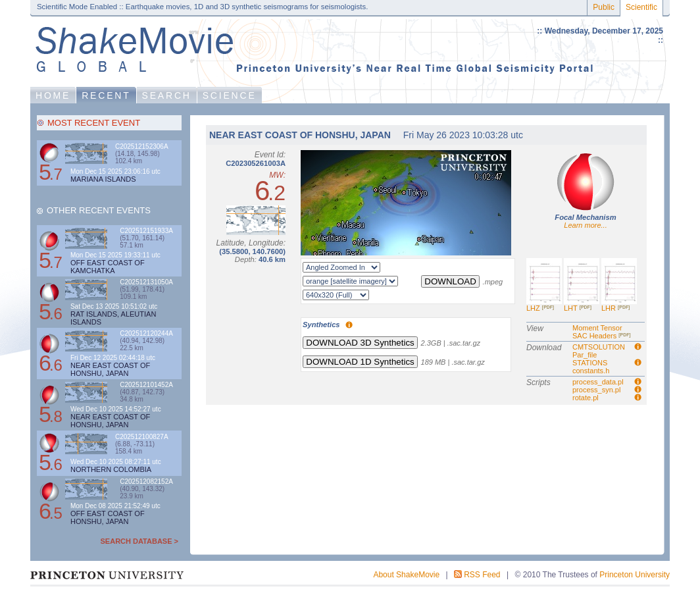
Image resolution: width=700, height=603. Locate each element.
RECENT (106, 95)
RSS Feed (482, 575)
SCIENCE (230, 95)
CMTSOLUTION (599, 347)
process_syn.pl (596, 390)
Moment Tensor (597, 328)
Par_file (585, 355)
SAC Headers (602, 336)
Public (604, 7)
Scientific (641, 7)
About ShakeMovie (406, 575)
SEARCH (167, 95)
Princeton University (635, 575)
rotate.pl (586, 398)
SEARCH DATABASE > (139, 541)
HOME (53, 95)
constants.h (591, 371)
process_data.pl (598, 382)
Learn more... (585, 225)
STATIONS (590, 363)
